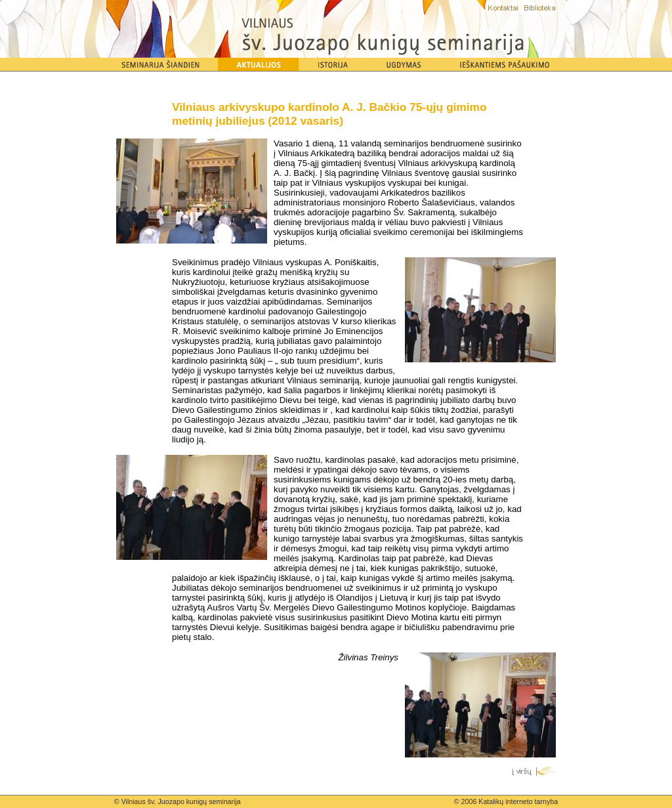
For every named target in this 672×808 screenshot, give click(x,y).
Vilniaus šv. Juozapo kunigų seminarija (181, 801)
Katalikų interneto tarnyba (518, 801)
